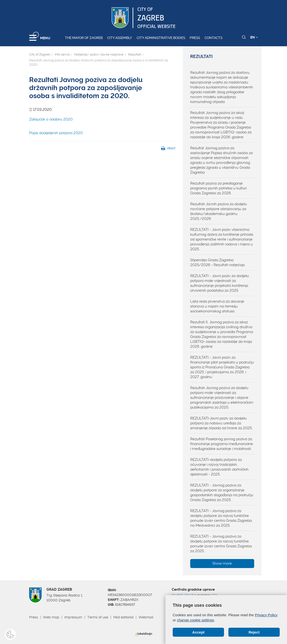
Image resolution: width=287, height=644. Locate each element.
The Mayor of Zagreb (84, 38)
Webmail (146, 617)
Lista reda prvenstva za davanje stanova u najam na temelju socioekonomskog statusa (217, 306)
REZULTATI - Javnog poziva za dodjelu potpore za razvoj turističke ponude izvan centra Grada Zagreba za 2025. (221, 544)
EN (254, 37)
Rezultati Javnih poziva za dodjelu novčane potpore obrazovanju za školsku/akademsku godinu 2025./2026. (219, 211)
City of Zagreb (40, 54)
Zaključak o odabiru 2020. (51, 119)
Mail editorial (123, 617)
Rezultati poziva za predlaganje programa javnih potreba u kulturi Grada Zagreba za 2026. (218, 188)
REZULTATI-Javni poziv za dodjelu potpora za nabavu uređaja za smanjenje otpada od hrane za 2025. (221, 423)
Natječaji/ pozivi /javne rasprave (99, 54)
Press (195, 38)
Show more (222, 563)
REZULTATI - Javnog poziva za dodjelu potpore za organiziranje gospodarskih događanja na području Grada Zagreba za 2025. (222, 493)
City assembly (120, 38)
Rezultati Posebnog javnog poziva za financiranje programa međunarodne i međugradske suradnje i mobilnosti (222, 444)
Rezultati (135, 54)
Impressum (73, 617)
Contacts (213, 38)
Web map (51, 617)
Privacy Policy (266, 615)
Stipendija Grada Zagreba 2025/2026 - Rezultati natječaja (217, 262)
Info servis (62, 54)
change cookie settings (196, 620)
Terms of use (98, 617)
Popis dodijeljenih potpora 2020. (56, 133)
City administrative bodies (161, 38)
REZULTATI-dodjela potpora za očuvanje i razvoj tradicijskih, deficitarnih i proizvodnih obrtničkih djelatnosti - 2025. (219, 467)
